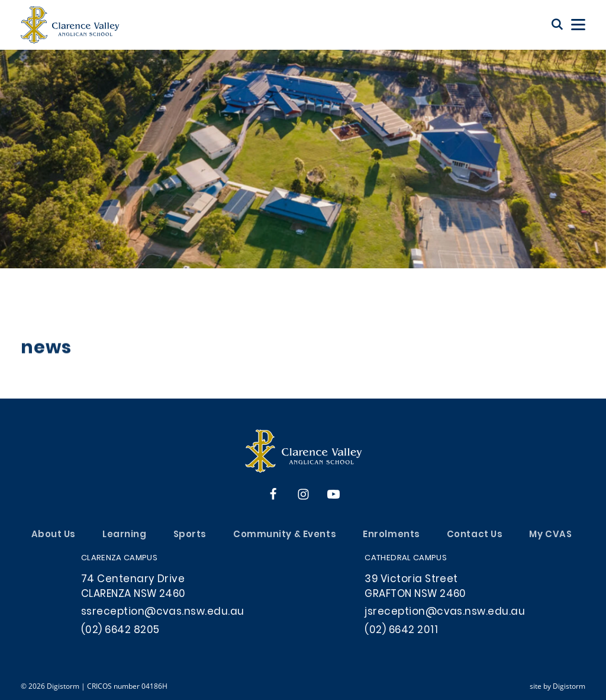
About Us (54, 535)
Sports (190, 535)
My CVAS (550, 535)
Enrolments (391, 535)
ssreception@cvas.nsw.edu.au (163, 612)
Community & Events (285, 535)
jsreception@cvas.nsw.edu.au (445, 612)
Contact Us (475, 535)
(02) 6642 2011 (401, 631)
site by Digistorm (557, 686)
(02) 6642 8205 (120, 631)
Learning (125, 535)
